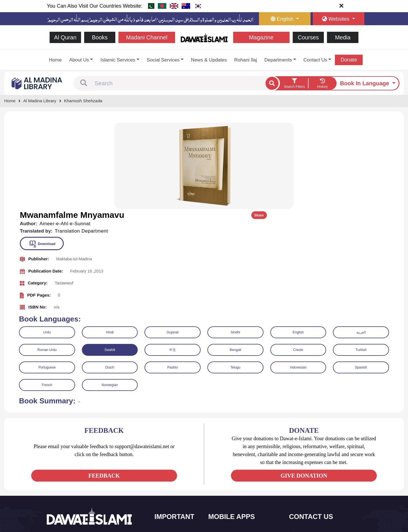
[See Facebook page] (52, 475)
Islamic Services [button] (118, 60)
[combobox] (179, 83)
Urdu (47, 245)
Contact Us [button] (315, 60)
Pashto (172, 280)
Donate (349, 60)
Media (343, 37)
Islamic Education (176, 508)
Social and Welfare (177, 448)
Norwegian (110, 297)
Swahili (110, 262)
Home (55, 60)
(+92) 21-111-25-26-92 (317, 461)
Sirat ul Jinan (226, 448)
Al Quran (65, 37)
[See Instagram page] (83, 475)
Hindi (110, 245)
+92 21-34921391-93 (316, 449)
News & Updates (209, 60)
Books (100, 37)
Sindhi (235, 245)
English (298, 245)
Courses (308, 37)
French (47, 297)
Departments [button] (278, 60)
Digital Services (228, 496)
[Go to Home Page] (204, 37)
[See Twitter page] (62, 475)
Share (385, 128)
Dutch (110, 280)
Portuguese (47, 280)
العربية (361, 245)
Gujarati (173, 245)
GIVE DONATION (304, 388)
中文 (173, 262)
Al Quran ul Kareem (231, 460)
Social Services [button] (163, 60)
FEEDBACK (104, 388)
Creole (298, 262)
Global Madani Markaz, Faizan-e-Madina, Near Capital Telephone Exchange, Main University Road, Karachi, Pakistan (326, 497)
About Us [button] (79, 60)
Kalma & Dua (226, 508)
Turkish (361, 262)
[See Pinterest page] (93, 475)
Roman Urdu (47, 262)
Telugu (235, 280)
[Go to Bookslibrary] (37, 83)
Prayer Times (226, 472)
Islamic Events (173, 472)
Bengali (235, 262)
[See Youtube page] (72, 475)
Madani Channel (147, 37)
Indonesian (298, 280)
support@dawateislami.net (321, 473)
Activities (169, 496)
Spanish (361, 280)
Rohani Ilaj (246, 60)
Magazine (261, 37)
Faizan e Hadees (229, 484)
